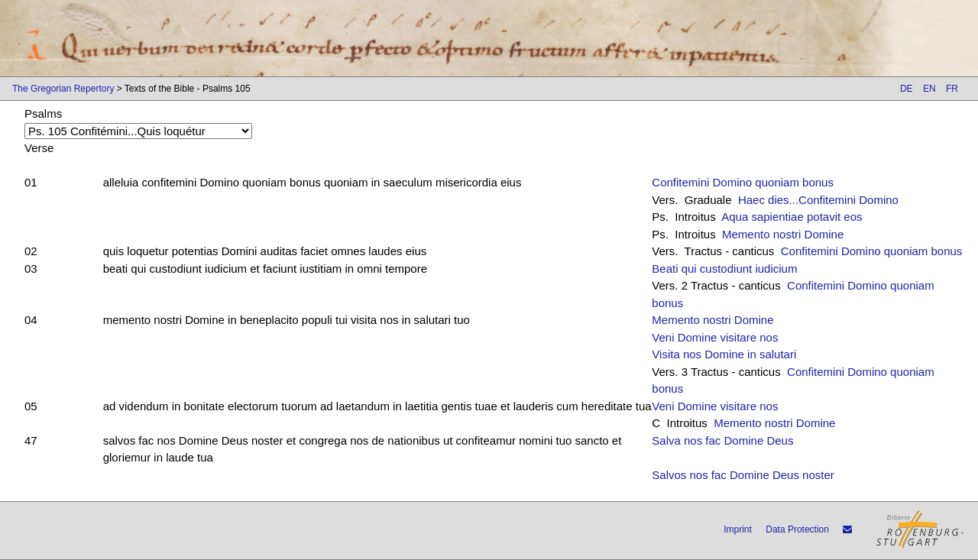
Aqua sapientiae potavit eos (792, 217)
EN (929, 89)
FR (952, 89)
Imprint (738, 529)
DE (907, 89)
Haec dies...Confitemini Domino (818, 200)
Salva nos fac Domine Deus (722, 440)
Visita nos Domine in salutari (724, 354)
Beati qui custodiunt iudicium (724, 269)
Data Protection (797, 529)
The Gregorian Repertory (63, 89)
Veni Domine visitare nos (715, 337)
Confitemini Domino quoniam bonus (743, 182)
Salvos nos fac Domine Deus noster (743, 475)
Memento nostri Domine (783, 234)
